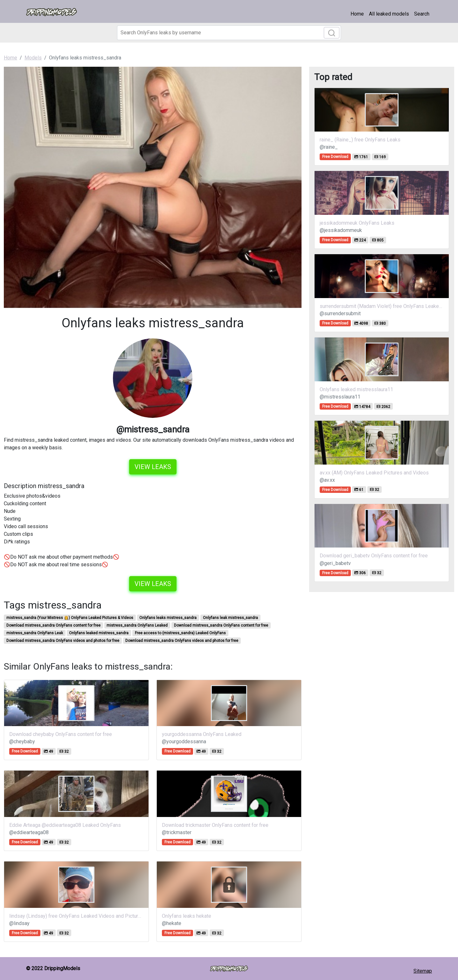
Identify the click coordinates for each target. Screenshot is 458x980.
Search (422, 14)
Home (357, 14)
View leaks (153, 467)
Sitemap (423, 971)
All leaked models (389, 14)
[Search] (229, 33)
